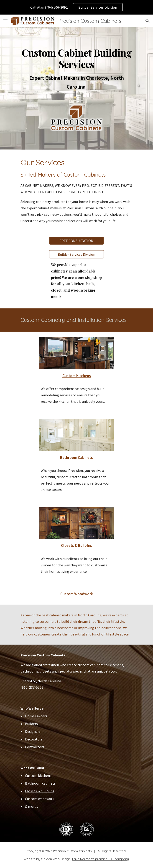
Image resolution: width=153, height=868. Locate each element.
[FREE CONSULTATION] (76, 241)
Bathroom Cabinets (76, 458)
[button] (5, 21)
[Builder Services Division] (76, 254)
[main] (76, 69)
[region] (76, 7)
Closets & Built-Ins (76, 545)
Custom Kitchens (77, 376)
